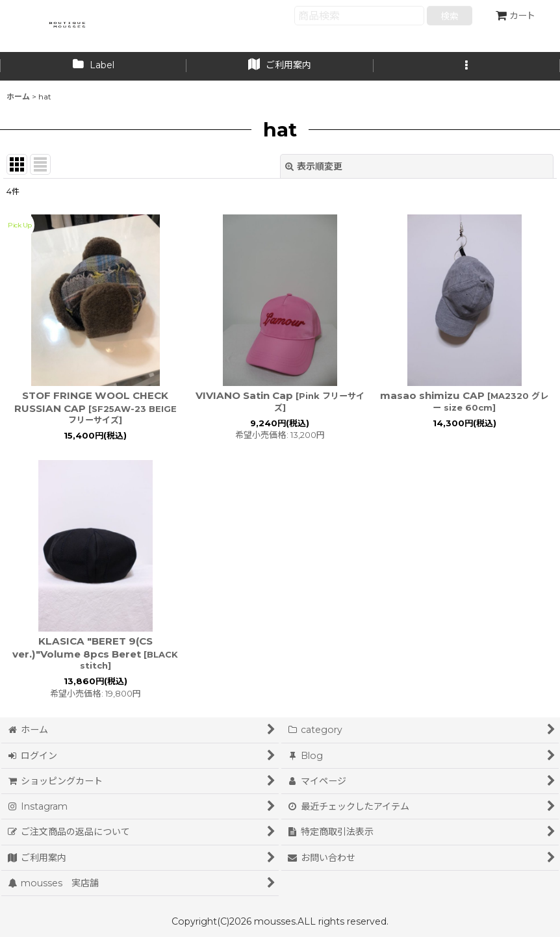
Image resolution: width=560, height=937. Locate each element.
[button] (467, 66)
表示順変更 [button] (314, 166)
